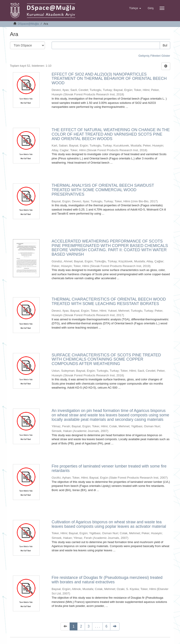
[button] (135, 8)
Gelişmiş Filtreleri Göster (154, 56)
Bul (165, 45)
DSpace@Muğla (28, 24)
